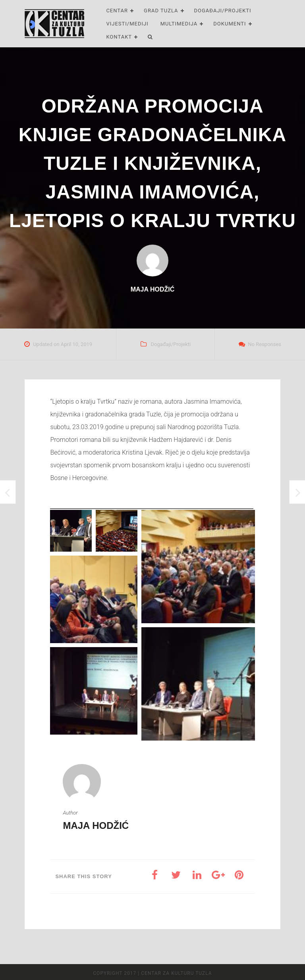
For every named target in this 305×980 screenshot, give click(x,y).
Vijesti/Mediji (127, 24)
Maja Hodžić (96, 825)
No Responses (264, 344)
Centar (117, 11)
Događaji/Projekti (223, 11)
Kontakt (119, 37)
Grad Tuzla (161, 11)
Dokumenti (230, 24)
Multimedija (179, 24)
